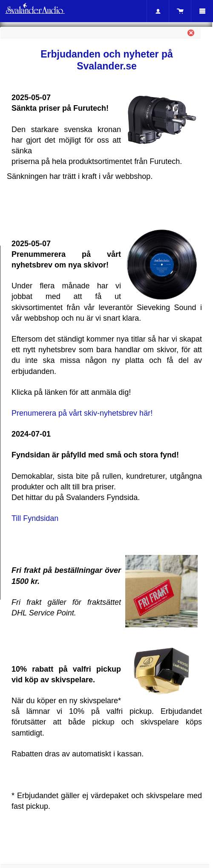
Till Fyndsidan (35, 518)
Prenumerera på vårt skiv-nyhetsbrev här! (82, 413)
